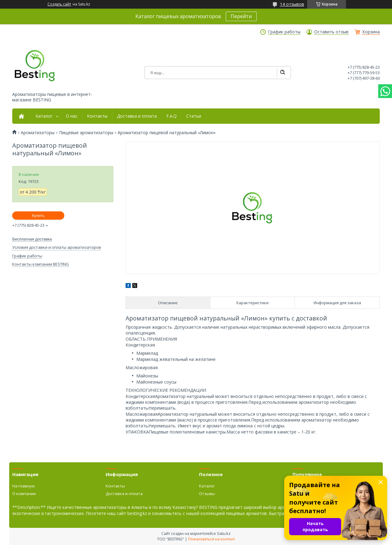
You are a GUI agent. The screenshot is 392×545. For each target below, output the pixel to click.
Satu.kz (224, 533)
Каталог (44, 116)
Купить (38, 216)
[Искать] (282, 73)
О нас (72, 116)
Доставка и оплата (137, 116)
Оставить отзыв (331, 32)
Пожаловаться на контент (211, 539)
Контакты (97, 116)
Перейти (241, 16)
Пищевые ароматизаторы (86, 133)
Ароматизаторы (38, 133)
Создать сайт (59, 4)
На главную (24, 486)
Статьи (194, 116)
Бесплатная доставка (32, 239)
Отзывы (207, 494)
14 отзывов (292, 4)
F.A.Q (171, 116)
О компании (24, 494)
